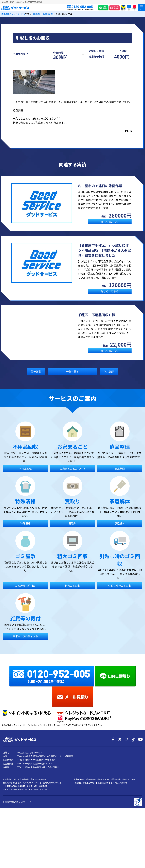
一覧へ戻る (72, 377)
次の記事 (109, 377)
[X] (120, 791)
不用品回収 (19, 56)
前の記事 (36, 377)
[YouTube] (140, 791)
